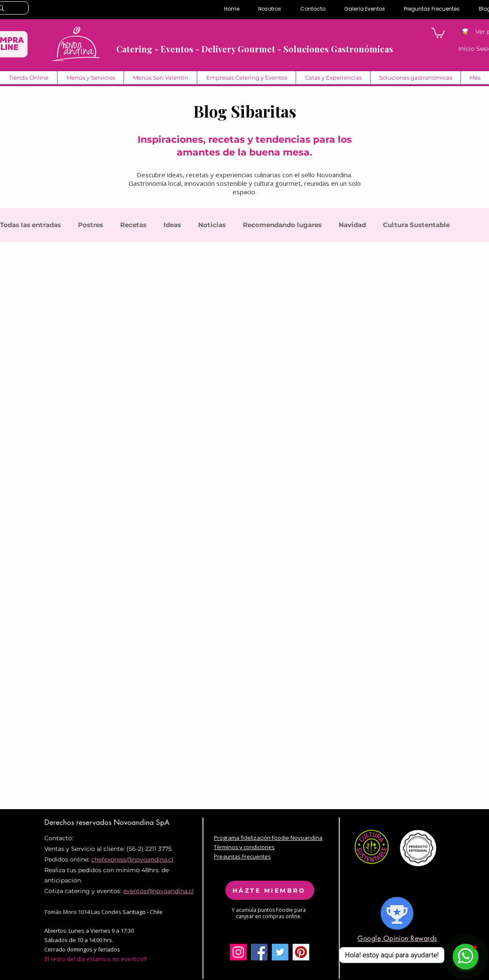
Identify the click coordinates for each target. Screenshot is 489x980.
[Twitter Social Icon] (280, 952)
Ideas (172, 225)
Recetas (133, 225)
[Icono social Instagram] (238, 952)
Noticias (212, 225)
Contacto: (59, 838)
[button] (438, 32)
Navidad (352, 225)
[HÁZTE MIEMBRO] (270, 890)
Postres (91, 225)
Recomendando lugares (282, 225)
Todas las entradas (30, 225)
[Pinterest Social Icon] (301, 952)
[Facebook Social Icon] (259, 952)
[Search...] (10, 9)
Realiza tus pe (65, 870)
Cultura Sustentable (416, 225)
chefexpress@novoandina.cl (132, 859)
